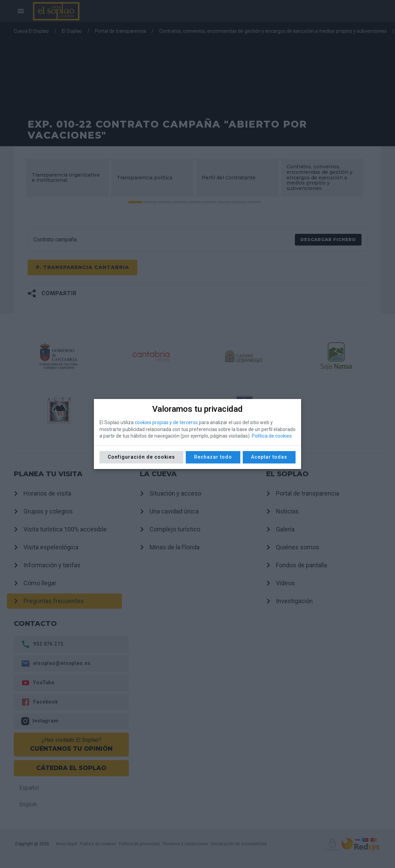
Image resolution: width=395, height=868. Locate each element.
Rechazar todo (213, 457)
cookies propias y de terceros (166, 422)
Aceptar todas (269, 457)
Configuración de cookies (141, 457)
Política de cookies (272, 436)
